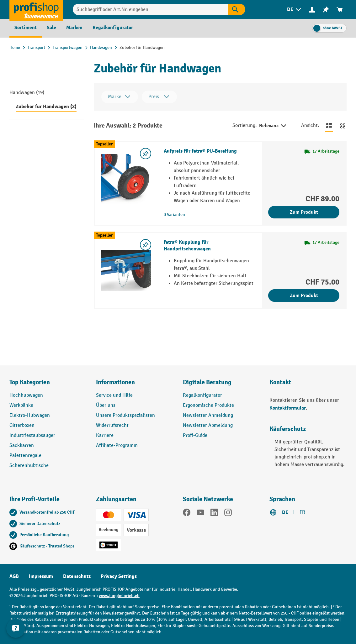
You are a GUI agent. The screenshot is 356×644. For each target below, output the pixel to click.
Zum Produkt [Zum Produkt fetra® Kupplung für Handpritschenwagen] (304, 296)
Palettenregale (25, 456)
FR (302, 512)
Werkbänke (21, 405)
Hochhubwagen (26, 395)
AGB (14, 576)
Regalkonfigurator (202, 395)
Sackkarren (22, 445)
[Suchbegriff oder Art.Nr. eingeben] (150, 9)
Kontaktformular (288, 408)
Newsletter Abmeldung (208, 425)
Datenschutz (77, 576)
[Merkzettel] (326, 10)
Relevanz (273, 126)
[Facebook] (187, 514)
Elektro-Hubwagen (30, 415)
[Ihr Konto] (312, 9)
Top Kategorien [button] (30, 382)
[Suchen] (236, 9)
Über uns (106, 405)
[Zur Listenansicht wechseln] (329, 126)
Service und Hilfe (114, 395)
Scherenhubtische (29, 466)
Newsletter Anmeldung (208, 415)
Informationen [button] (115, 382)
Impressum (41, 576)
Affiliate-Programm (117, 445)
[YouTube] (200, 514)
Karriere (105, 435)
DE (285, 512)
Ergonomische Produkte (208, 405)
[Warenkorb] (340, 10)
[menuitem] (295, 10)
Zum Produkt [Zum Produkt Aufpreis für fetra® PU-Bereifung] (304, 212)
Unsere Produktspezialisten (125, 415)
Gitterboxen (22, 425)
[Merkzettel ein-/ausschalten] (146, 154)
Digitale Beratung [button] (207, 382)
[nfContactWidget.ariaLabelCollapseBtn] (16, 628)
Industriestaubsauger (32, 435)
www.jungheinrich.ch (119, 596)
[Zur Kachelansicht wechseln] (343, 126)
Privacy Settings (119, 576)
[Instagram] (228, 514)
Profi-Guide (195, 435)
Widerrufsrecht (112, 425)
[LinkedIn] (214, 514)
